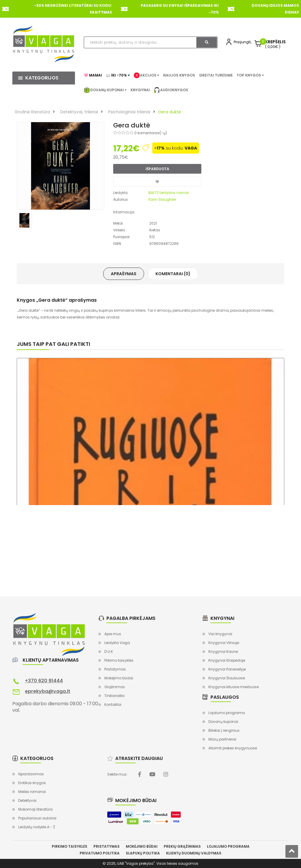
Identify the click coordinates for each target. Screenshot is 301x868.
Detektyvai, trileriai (79, 112)
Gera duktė (170, 112)
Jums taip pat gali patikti (53, 344)
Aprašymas (124, 274)
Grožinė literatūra (32, 112)
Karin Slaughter (162, 199)
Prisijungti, (243, 42)
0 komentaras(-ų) (151, 133)
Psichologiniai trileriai (129, 112)
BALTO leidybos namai (169, 193)
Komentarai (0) (173, 274)
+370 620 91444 (44, 681)
